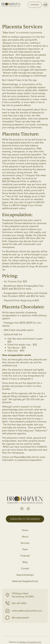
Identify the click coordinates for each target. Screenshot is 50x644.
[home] (11, 5)
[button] (45, 5)
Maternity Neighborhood (25, 581)
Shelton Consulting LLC (30, 642)
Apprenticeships (25, 575)
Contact (25, 568)
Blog (25, 562)
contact (35, 5)
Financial (25, 556)
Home (25, 530)
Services (25, 543)
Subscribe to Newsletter (25, 519)
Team (25, 549)
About (25, 536)
